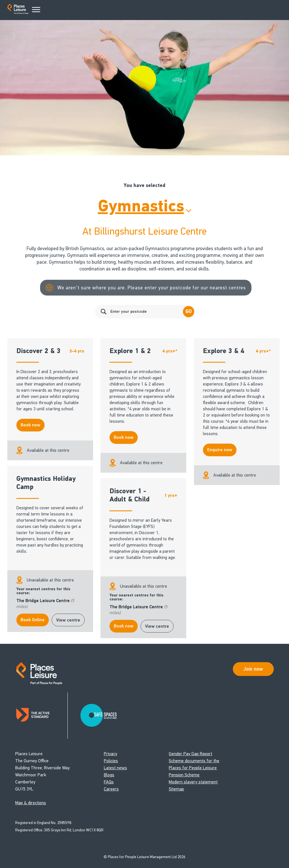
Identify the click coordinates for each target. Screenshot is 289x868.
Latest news (115, 768)
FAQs (109, 782)
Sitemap (176, 789)
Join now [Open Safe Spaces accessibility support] (253, 669)
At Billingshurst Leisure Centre (144, 231)
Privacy (110, 754)
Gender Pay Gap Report (191, 754)
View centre (68, 620)
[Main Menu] (36, 10)
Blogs (109, 775)
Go (189, 311)
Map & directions (31, 803)
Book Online (33, 620)
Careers (111, 789)
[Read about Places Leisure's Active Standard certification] (41, 716)
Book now (30, 425)
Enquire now (220, 450)
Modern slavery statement (193, 782)
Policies (111, 761)
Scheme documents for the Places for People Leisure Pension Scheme (194, 768)
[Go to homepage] (18, 10)
